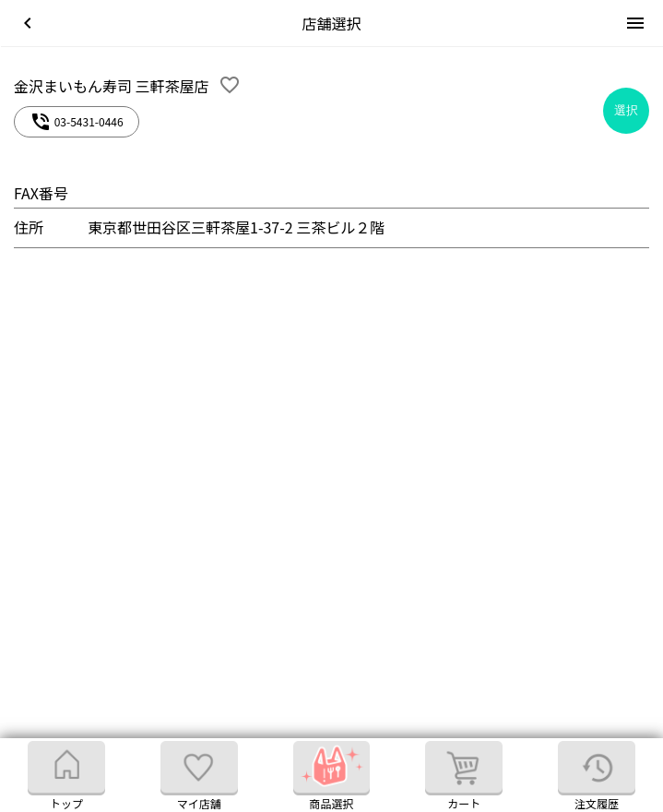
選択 (626, 110)
